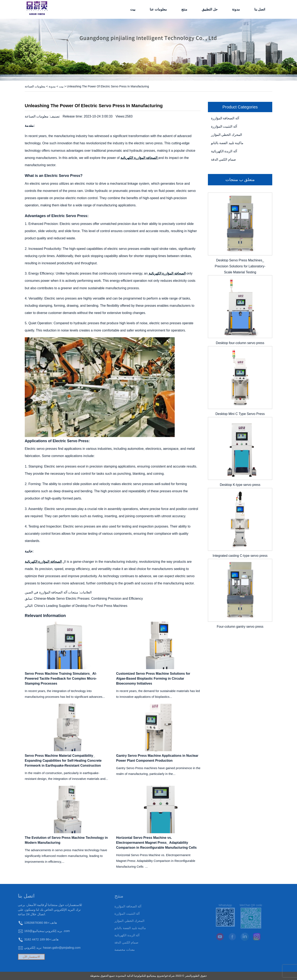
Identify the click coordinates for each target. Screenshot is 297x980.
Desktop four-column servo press (240, 343)
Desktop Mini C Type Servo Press (240, 414)
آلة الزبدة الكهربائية (224, 151)
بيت (133, 9)
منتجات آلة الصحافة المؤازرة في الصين (51, 592)
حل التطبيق (210, 9)
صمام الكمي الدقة (223, 159)
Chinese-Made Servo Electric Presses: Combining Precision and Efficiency (88, 599)
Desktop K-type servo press (240, 485)
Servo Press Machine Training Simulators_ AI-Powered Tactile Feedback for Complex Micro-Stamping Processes (61, 679)
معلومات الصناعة (35, 86)
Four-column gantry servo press (240, 627)
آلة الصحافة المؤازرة (225, 118)
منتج (184, 9)
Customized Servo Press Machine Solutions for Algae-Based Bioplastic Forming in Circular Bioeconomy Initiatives (153, 679)
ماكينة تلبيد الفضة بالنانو (227, 143)
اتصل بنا (260, 9)
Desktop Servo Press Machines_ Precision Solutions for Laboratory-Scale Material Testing (240, 266)
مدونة (236, 9)
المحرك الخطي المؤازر (226, 135)
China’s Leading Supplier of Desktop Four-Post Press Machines (81, 606)
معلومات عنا (158, 9)
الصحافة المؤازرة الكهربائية (167, 273)
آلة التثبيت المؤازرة (224, 126)
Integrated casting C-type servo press (240, 556)
